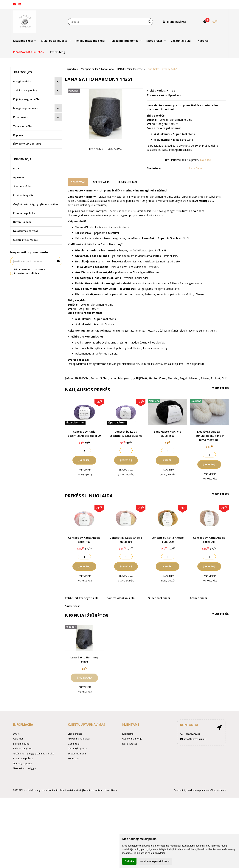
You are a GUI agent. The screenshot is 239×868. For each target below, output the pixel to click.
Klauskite (205, 160)
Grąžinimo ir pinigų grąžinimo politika (36, 204)
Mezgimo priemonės (25, 108)
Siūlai (104, 378)
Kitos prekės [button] (154, 41)
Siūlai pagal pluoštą (25, 90)
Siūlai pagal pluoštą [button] (54, 41)
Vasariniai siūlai (181, 41)
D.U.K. (17, 168)
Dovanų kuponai (23, 222)
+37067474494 (190, 734)
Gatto (153, 378)
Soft (225, 378)
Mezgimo (124, 378)
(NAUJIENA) (140, 378)
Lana (113, 378)
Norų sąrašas (130, 744)
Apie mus (19, 177)
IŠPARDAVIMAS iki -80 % (28, 52)
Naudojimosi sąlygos (26, 231)
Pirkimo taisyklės (23, 195)
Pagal (183, 378)
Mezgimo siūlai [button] (23, 41)
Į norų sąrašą (114, 149)
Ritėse (205, 378)
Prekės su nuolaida (79, 739)
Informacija (23, 725)
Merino (194, 378)
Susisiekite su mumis (25, 240)
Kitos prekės (20, 117)
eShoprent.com (218, 790)
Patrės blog (58, 52)
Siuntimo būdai (22, 186)
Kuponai (203, 41)
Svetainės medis (77, 753)
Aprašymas (78, 182)
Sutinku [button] (129, 861)
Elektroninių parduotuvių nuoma (191, 790)
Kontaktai (73, 758)
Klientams (131, 725)
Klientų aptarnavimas (86, 725)
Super (94, 378)
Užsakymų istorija (132, 739)
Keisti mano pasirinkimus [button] (155, 861)
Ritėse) (215, 378)
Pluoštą (173, 378)
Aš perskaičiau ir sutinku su (30, 271)
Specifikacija (101, 182)
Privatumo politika (24, 213)
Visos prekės (221, 388)
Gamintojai (74, 744)
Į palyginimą (96, 149)
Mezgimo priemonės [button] (125, 41)
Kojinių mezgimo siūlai (90, 41)
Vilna (162, 378)
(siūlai (69, 378)
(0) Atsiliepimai (127, 182)
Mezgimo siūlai (22, 81)
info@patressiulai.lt (193, 739)
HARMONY (82, 378)
